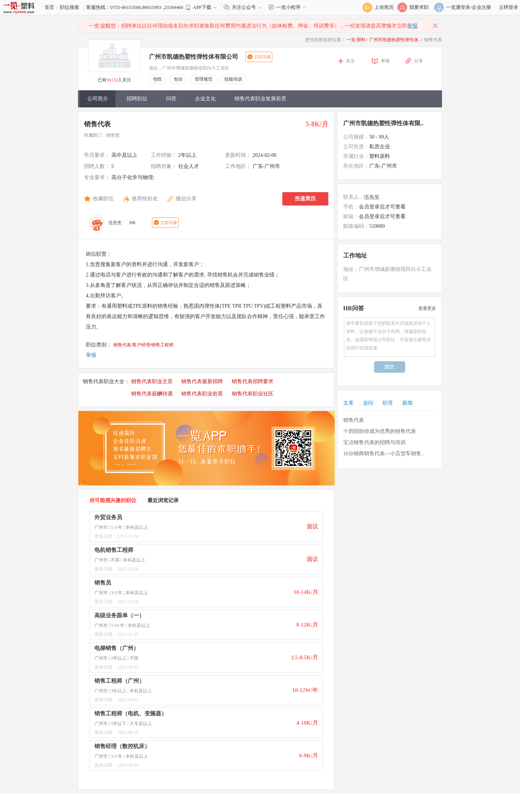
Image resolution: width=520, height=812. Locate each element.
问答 (171, 99)
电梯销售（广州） (117, 648)
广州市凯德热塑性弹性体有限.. (383, 123)
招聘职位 (137, 99)
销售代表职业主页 (152, 381)
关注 (350, 61)
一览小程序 (288, 7)
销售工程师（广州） (119, 681)
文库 (348, 403)
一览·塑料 (356, 40)
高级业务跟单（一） (119, 615)
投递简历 (305, 199)
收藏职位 (103, 199)
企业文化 (205, 99)
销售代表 (97, 124)
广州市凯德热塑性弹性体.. (395, 40)
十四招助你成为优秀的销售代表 (380, 431)
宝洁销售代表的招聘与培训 (374, 442)
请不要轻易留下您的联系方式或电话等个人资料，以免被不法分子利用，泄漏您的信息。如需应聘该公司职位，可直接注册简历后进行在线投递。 (390, 337)
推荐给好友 (145, 199)
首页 (49, 7)
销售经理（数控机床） (122, 746)
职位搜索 (69, 7)
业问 (368, 403)
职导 (388, 403)
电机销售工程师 (114, 550)
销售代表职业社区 (253, 394)
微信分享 (186, 199)
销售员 (103, 583)
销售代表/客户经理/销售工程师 (144, 345)
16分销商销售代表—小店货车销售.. (383, 454)
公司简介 (98, 99)
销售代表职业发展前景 (260, 99)
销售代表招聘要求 (253, 381)
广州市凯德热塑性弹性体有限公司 (194, 57)
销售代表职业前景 (202, 394)
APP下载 (202, 7)
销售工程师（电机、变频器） (131, 714)
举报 (412, 26)
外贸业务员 (108, 517)
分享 (419, 61)
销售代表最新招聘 (202, 381)
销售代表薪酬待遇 (152, 394)
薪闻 (407, 403)
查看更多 (427, 308)
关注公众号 (244, 7)
